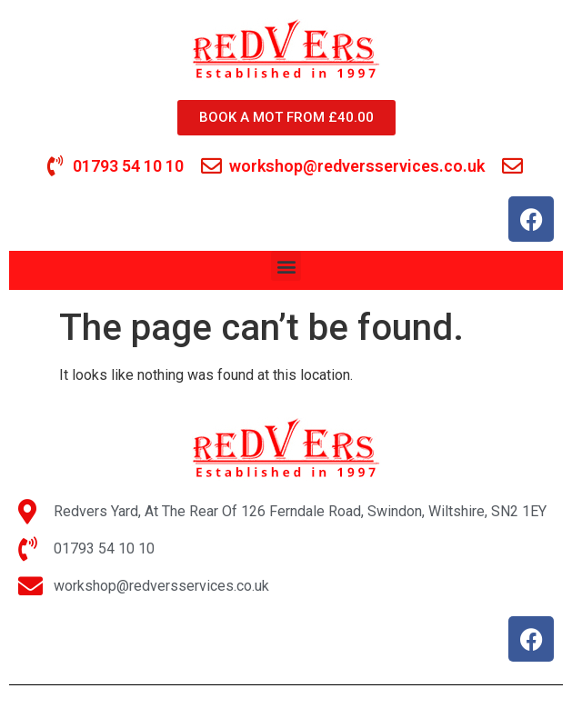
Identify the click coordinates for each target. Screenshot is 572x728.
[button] (286, 266)
